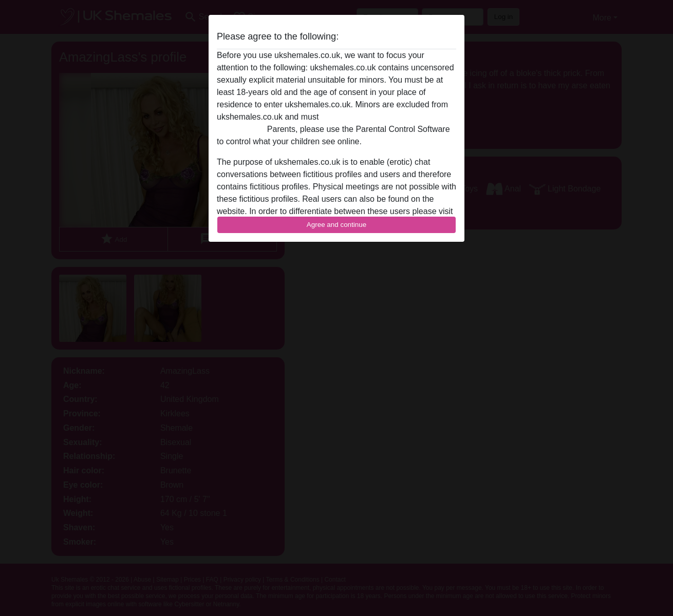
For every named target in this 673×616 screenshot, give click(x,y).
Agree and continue (336, 225)
